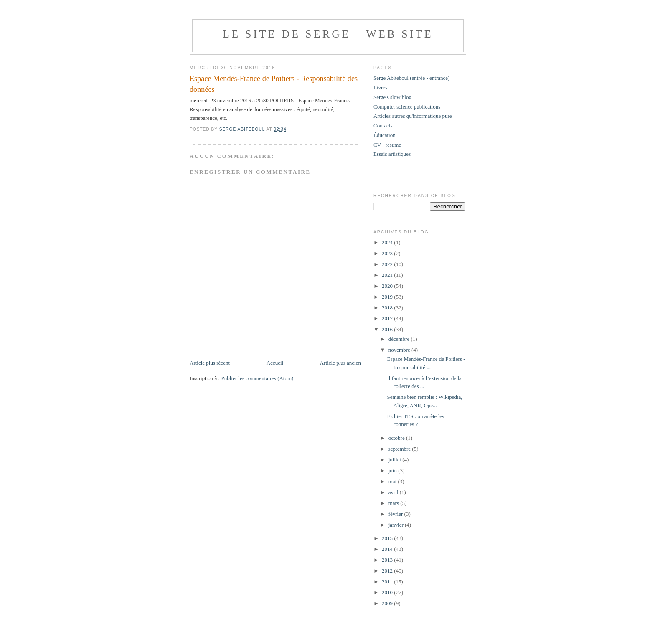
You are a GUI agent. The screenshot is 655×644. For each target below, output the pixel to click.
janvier (397, 525)
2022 (388, 264)
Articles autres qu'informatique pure (413, 116)
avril (394, 492)
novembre (400, 350)
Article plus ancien (340, 363)
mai (393, 481)
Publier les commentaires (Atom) (257, 378)
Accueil (275, 363)
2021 (388, 275)
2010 (388, 592)
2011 (388, 582)
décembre (400, 339)
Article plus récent (210, 363)
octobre (397, 438)
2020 (388, 286)
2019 (388, 297)
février (396, 514)
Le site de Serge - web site (328, 34)
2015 (388, 538)
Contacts (383, 126)
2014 (388, 549)
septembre (400, 449)
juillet (396, 460)
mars (395, 503)
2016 (388, 329)
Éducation (385, 135)
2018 (388, 308)
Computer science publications (407, 107)
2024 (388, 242)
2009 (388, 603)
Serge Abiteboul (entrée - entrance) (411, 78)
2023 (388, 253)
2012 (388, 571)
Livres (380, 87)
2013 (388, 560)
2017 (388, 318)
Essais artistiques (392, 154)
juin (393, 470)
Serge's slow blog (392, 97)
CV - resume (387, 145)
